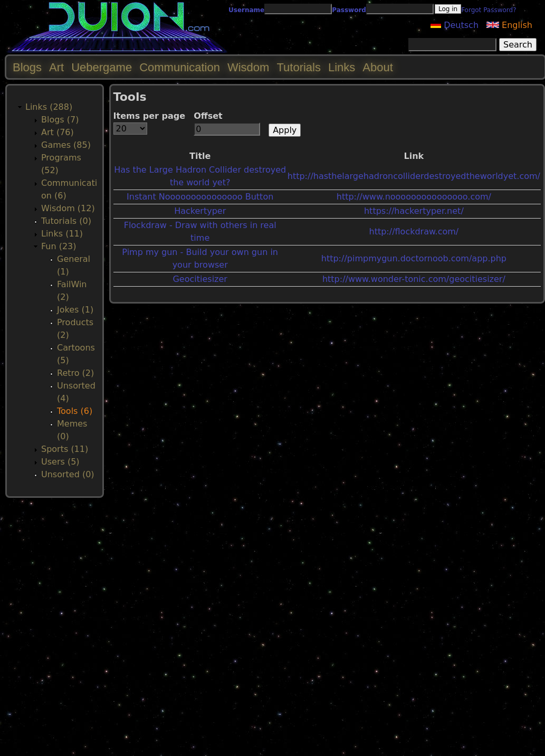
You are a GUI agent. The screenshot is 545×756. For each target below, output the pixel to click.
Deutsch (455, 25)
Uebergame (102, 67)
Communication (180, 67)
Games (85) (66, 145)
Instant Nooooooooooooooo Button (200, 197)
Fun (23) (59, 246)
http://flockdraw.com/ (414, 231)
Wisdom (248, 67)
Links (342, 67)
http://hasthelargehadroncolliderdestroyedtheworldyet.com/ (414, 176)
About (378, 67)
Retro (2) (75, 373)
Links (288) (49, 107)
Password (349, 10)
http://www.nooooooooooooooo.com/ (414, 197)
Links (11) (62, 234)
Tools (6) (75, 411)
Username (246, 10)
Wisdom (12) (68, 208)
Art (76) (58, 132)
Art (56, 67)
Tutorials (299, 67)
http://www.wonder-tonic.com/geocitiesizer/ (414, 279)
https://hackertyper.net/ (414, 211)
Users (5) (60, 462)
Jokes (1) (75, 310)
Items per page (150, 116)
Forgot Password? (489, 10)
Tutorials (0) (66, 221)
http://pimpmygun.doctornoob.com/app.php (414, 258)
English (509, 25)
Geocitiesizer (200, 279)
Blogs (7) (60, 120)
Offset (208, 116)
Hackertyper (200, 211)
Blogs (27, 67)
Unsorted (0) (68, 474)
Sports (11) (65, 449)
